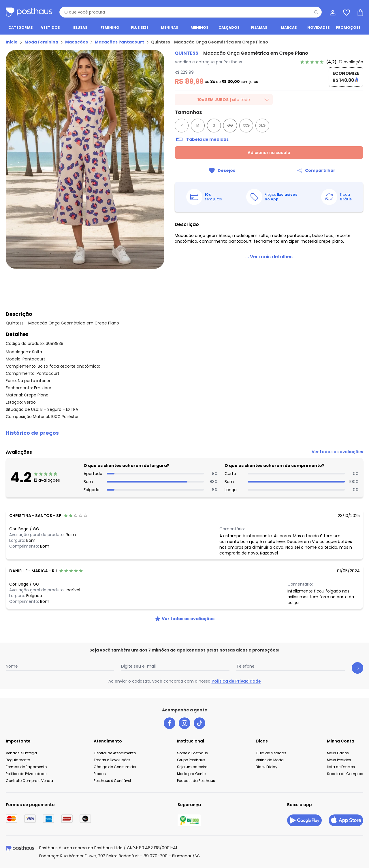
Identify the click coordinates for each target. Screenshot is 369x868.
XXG (246, 125)
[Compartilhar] (316, 170)
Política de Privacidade (236, 681)
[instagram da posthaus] (184, 723)
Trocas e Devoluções (112, 760)
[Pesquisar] (316, 12)
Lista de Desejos (341, 767)
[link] (332, 62)
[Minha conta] (332, 12)
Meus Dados (338, 753)
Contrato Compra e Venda (29, 781)
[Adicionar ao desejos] (222, 170)
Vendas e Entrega (21, 753)
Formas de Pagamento (26, 767)
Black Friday (267, 767)
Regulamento (18, 760)
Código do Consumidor (115, 767)
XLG (262, 125)
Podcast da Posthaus (196, 781)
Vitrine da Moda (270, 760)
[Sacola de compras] (360, 12)
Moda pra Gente (191, 774)
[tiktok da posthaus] (199, 723)
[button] (184, 433)
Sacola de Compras (345, 774)
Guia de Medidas (271, 753)
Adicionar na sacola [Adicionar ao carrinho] (269, 153)
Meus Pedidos (339, 760)
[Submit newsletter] (357, 668)
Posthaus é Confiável (112, 781)
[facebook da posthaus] (170, 723)
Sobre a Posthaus (192, 753)
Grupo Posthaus (191, 760)
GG (230, 125)
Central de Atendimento (115, 753)
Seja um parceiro (192, 767)
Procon (100, 774)
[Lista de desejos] (346, 12)
